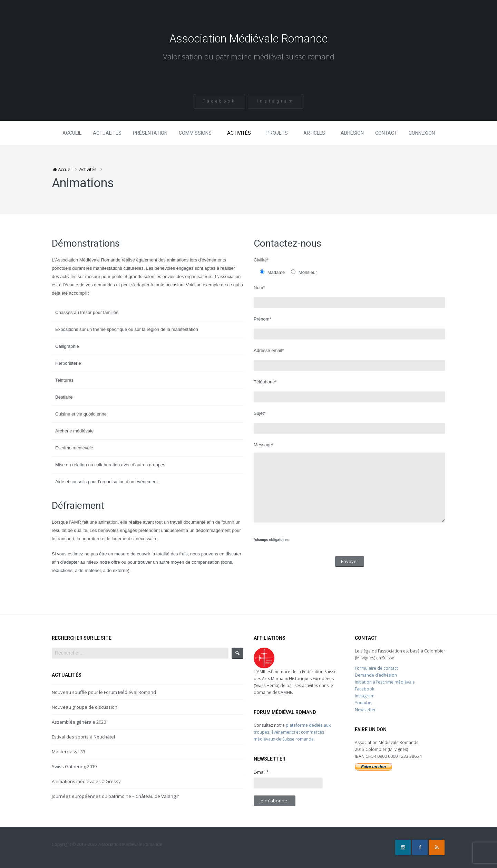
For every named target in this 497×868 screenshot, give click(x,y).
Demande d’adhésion (376, 675)
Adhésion (352, 133)
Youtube (363, 703)
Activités (239, 133)
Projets (277, 133)
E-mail (261, 772)
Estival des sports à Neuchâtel (83, 737)
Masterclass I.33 (69, 752)
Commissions (195, 133)
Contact (386, 133)
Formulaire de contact (376, 668)
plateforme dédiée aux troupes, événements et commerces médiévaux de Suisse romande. (292, 732)
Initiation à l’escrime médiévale (385, 682)
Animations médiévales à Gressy (86, 781)
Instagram (276, 101)
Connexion (422, 133)
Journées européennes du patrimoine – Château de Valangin (116, 796)
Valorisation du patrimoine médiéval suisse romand (248, 58)
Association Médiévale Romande (249, 39)
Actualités (107, 133)
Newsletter (365, 710)
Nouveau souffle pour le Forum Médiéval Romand (104, 692)
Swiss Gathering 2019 (74, 766)
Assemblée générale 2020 (79, 722)
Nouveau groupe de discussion (85, 707)
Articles (314, 133)
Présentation (150, 133)
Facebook (219, 101)
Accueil (72, 133)
